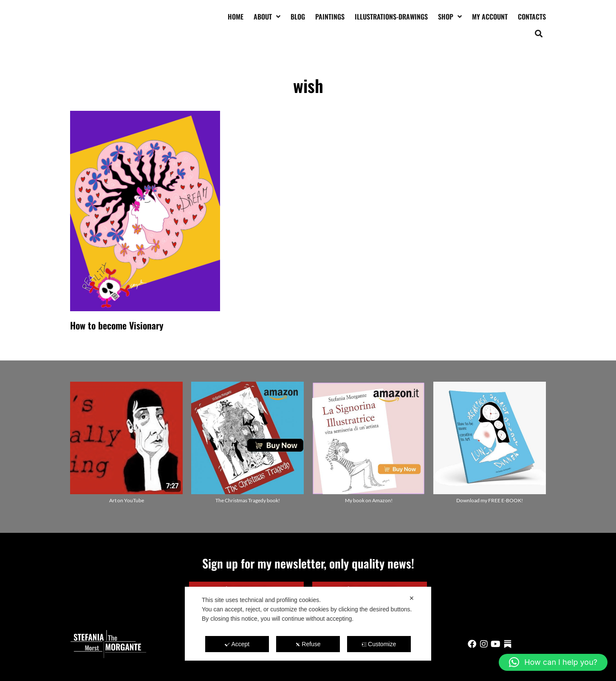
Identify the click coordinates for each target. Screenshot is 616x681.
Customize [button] (379, 644)
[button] (539, 33)
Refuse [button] (308, 644)
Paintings (330, 17)
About (267, 17)
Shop (450, 17)
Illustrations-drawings (391, 17)
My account (490, 17)
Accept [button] (237, 644)
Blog (298, 17)
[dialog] (308, 624)
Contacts (532, 17)
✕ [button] (412, 598)
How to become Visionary (117, 325)
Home (236, 17)
